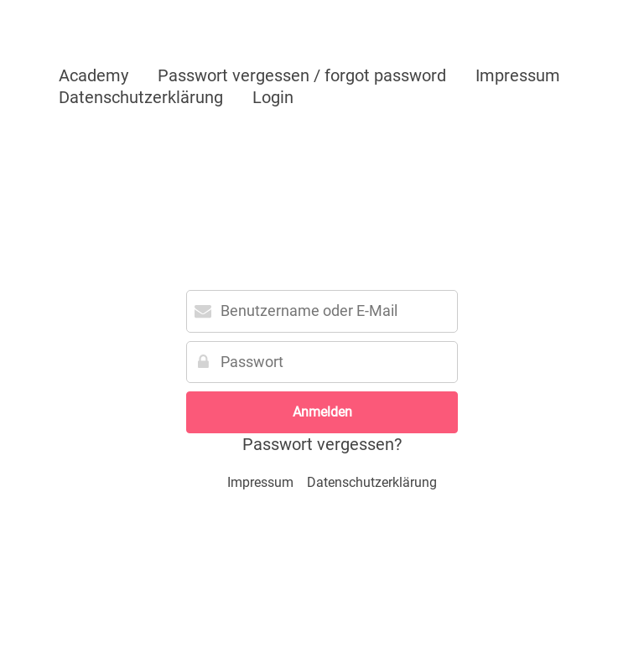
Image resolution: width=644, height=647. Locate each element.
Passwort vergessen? (322, 444)
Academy (93, 75)
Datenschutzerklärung (141, 97)
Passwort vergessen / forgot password (302, 75)
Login (273, 97)
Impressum (518, 75)
